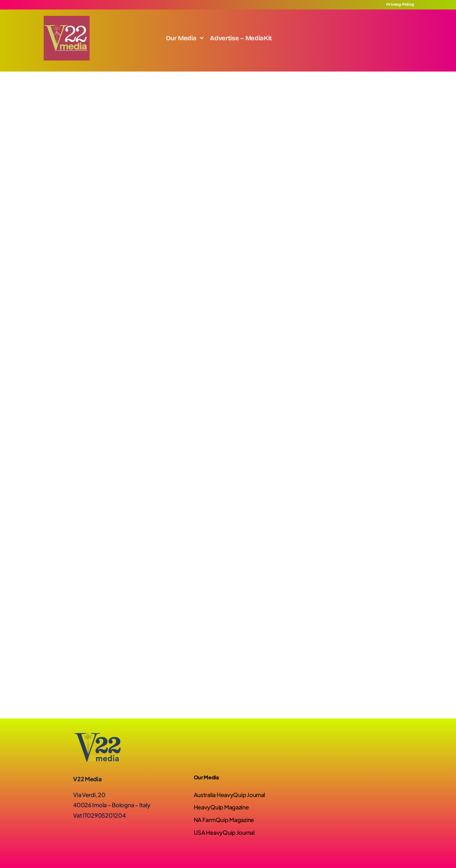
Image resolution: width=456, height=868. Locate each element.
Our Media (206, 777)
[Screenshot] (67, 19)
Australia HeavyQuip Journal (230, 795)
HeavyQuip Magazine (221, 807)
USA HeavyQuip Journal (224, 832)
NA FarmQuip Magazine (224, 820)
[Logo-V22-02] (97, 735)
